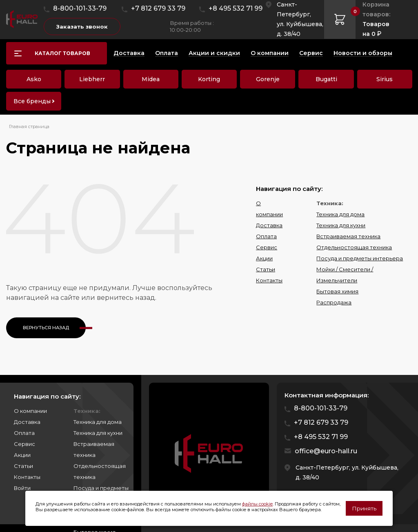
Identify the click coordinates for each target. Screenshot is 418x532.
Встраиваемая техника (348, 236)
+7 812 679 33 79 (158, 8)
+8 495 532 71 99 (236, 8)
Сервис (267, 247)
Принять (364, 508)
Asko (34, 79)
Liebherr (92, 79)
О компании (30, 411)
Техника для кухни (341, 225)
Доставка (269, 225)
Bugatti (326, 79)
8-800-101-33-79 (80, 8)
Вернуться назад (46, 328)
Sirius (385, 79)
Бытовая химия (337, 291)
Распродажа (334, 302)
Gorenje (268, 79)
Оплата (266, 236)
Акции (264, 258)
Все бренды (32, 101)
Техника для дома (340, 214)
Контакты (269, 280)
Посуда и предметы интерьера (360, 258)
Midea (151, 79)
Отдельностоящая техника (354, 247)
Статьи (266, 269)
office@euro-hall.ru (326, 451)
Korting (209, 79)
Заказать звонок (82, 27)
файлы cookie (257, 504)
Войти (22, 488)
